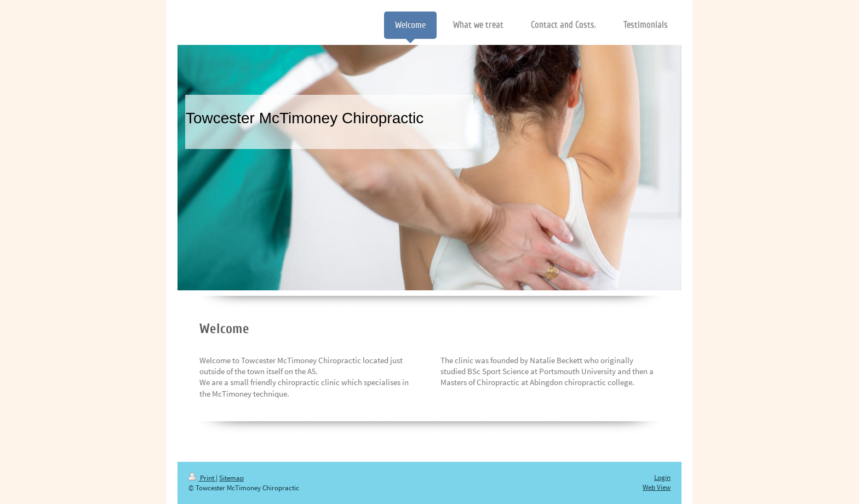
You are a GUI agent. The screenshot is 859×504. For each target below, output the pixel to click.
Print (202, 478)
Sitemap (231, 478)
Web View (657, 487)
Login (662, 477)
